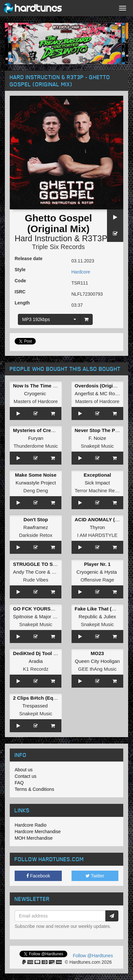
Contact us (26, 776)
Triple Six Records (58, 247)
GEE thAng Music (97, 669)
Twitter (95, 876)
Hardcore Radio (31, 825)
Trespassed (35, 706)
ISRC (20, 292)
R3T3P (95, 238)
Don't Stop (36, 519)
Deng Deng (36, 490)
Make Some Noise (36, 475)
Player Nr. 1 (97, 564)
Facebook (38, 876)
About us (24, 770)
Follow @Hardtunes (93, 956)
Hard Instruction (43, 238)
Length (22, 303)
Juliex (110, 616)
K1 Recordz (36, 669)
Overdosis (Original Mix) (103, 386)
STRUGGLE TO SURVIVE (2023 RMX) (56, 564)
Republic (88, 616)
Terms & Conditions (34, 789)
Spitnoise (23, 616)
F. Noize (97, 438)
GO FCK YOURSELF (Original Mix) (53, 609)
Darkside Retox (36, 535)
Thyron (97, 527)
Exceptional (97, 475)
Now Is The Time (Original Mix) (48, 386)
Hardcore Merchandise (38, 832)
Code (20, 281)
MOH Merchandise (34, 838)
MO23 (97, 653)
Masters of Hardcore (36, 401)
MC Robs (110, 393)
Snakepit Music (97, 446)
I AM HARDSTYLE (97, 535)
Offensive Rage (97, 580)
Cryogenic (35, 393)
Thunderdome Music (36, 446)
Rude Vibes (36, 580)
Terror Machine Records (101, 490)
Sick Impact (97, 483)
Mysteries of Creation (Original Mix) (54, 430)
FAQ (19, 783)
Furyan (36, 438)
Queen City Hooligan (97, 661)
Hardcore (81, 272)
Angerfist (84, 393)
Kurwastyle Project (36, 483)
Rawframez (36, 527)
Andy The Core (29, 572)
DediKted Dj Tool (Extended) (46, 653)
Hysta (111, 572)
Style (20, 270)
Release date (29, 259)
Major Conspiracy (58, 616)
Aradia (36, 661)
